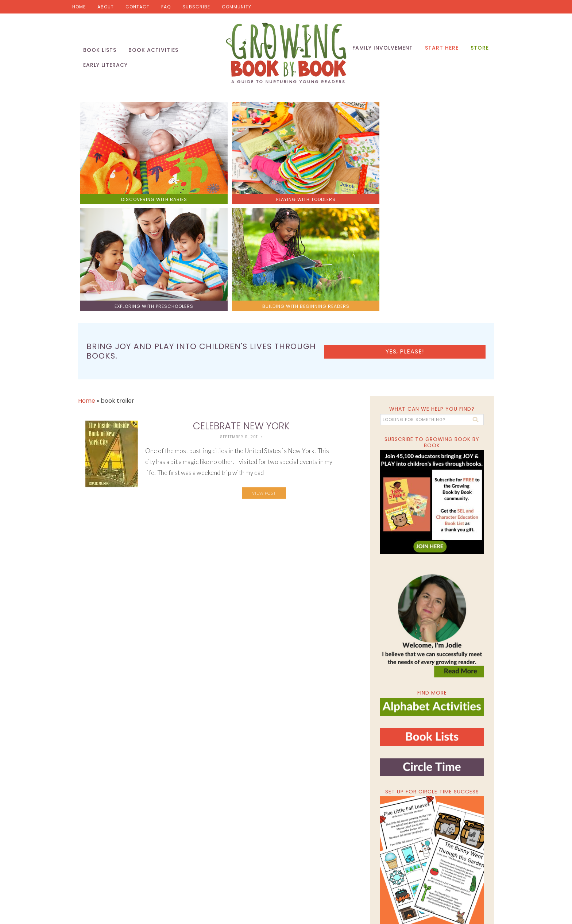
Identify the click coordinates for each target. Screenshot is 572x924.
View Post (264, 350)
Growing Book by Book (286, 55)
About (106, 7)
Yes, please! (446, 213)
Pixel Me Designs (362, 884)
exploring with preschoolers (338, 172)
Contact (138, 7)
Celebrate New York (241, 283)
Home (79, 7)
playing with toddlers (234, 172)
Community (237, 7)
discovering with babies (130, 172)
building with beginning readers (442, 172)
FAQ (166, 7)
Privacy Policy (402, 884)
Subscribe (196, 7)
